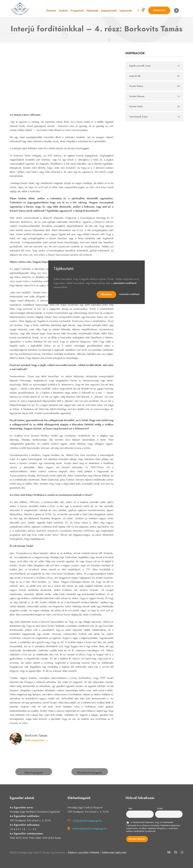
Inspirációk (126, 11)
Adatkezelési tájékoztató (114, 853)
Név (130, 808)
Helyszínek (92, 11)
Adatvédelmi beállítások (129, 294)
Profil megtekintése (36, 740)
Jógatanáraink (109, 11)
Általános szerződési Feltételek (84, 853)
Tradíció (63, 11)
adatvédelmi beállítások (125, 283)
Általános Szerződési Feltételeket (156, 825)
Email (160, 808)
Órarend (51, 11)
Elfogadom (106, 294)
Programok (77, 11)
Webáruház (159, 10)
